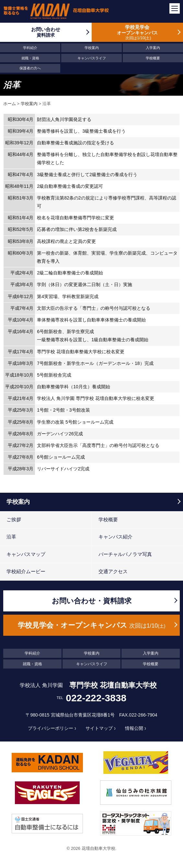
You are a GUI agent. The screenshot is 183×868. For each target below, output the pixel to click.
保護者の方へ (30, 68)
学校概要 (153, 58)
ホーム (10, 104)
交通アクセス (113, 571)
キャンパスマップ (26, 554)
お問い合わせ (46, 32)
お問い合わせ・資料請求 (92, 601)
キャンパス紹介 (115, 537)
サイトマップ (99, 728)
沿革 (11, 537)
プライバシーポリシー (51, 728)
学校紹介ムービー (26, 571)
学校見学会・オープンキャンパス (92, 625)
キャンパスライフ (92, 58)
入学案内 (153, 48)
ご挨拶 (14, 519)
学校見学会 (137, 32)
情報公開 (134, 728)
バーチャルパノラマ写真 (125, 554)
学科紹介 (30, 48)
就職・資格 (30, 58)
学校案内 (92, 48)
